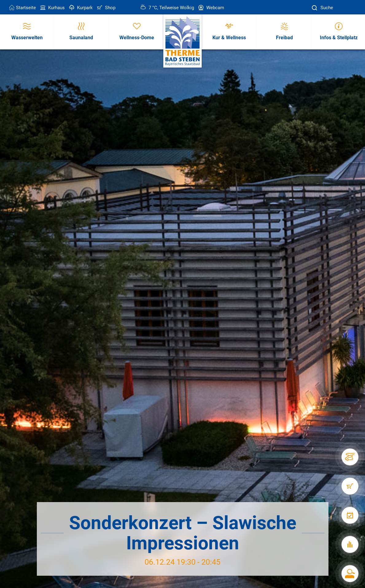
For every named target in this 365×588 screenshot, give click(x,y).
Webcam (211, 8)
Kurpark (80, 8)
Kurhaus (52, 8)
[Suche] (315, 8)
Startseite (23, 8)
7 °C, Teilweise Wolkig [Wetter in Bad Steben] (167, 8)
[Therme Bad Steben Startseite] (182, 41)
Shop (106, 8)
